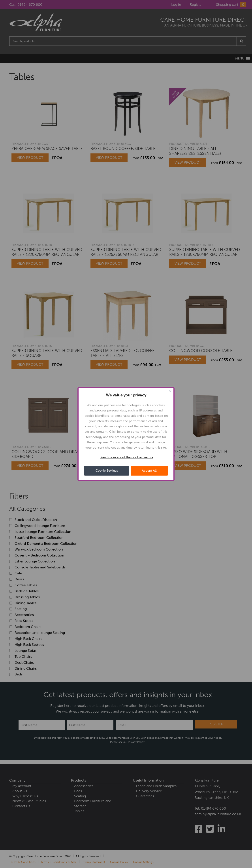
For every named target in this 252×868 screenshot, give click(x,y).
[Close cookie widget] (170, 391)
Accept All (149, 471)
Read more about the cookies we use (127, 457)
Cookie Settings (107, 471)
